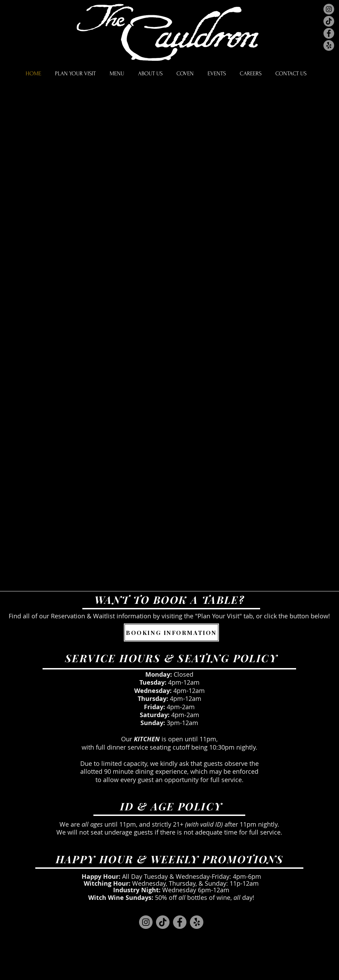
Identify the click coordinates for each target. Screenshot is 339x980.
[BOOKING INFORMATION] (171, 632)
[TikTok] (329, 21)
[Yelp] (329, 45)
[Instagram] (329, 9)
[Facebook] (329, 33)
